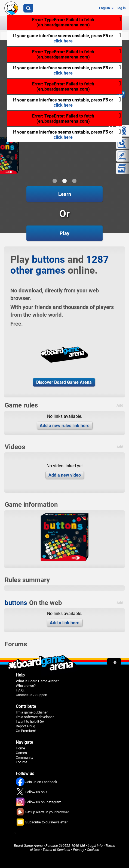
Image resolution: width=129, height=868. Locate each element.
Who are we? (26, 686)
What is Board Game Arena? (37, 681)
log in (122, 8)
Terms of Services (56, 850)
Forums (22, 762)
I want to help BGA (30, 722)
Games (21, 753)
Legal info (95, 846)
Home (20, 748)
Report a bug (25, 726)
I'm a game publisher (32, 712)
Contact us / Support (32, 695)
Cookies (93, 850)
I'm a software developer (35, 717)
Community (24, 757)
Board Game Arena (28, 846)
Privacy (79, 850)
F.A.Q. (20, 690)
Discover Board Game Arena (64, 382)
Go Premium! (26, 731)
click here (63, 41)
